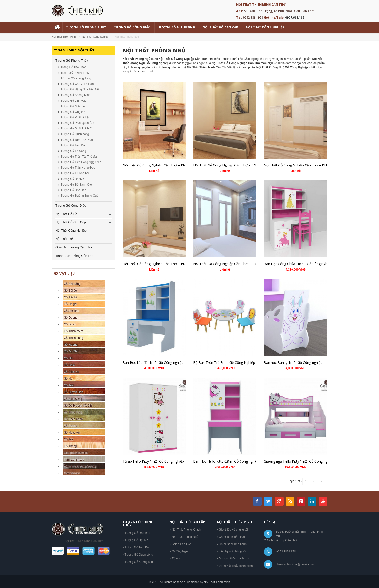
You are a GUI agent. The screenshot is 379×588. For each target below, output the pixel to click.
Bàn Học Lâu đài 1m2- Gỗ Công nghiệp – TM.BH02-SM (165, 362)
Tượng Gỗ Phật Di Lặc (75, 117)
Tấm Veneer (72, 473)
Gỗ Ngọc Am (72, 433)
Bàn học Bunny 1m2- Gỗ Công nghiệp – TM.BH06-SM (306, 362)
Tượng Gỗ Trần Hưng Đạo (78, 168)
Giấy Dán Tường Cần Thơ (74, 247)
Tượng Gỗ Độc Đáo (73, 190)
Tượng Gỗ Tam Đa (73, 145)
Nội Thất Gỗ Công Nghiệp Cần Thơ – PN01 (227, 264)
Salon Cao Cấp (182, 544)
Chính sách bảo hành (233, 544)
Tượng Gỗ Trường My (75, 173)
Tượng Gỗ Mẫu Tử (73, 106)
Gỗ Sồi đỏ (70, 291)
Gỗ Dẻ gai (70, 304)
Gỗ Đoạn (70, 324)
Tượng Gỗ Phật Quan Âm (77, 123)
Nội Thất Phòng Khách (186, 530)
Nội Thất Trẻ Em (67, 239)
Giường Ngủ (180, 551)
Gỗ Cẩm (69, 365)
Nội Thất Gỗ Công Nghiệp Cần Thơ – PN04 (227, 165)
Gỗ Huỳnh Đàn (73, 392)
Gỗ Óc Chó (71, 351)
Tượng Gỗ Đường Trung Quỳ (79, 196)
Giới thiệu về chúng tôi (233, 530)
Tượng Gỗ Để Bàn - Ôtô (76, 185)
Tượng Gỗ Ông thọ (73, 112)
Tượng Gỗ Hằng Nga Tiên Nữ (80, 89)
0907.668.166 (295, 18)
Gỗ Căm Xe (71, 372)
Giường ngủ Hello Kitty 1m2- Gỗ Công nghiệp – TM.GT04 (308, 461)
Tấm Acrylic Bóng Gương (80, 466)
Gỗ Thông (70, 446)
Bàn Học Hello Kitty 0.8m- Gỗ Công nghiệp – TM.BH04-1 (237, 461)
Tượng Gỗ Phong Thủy (72, 61)
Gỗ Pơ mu (70, 426)
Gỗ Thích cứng (73, 338)
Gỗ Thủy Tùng (73, 412)
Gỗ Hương (71, 345)
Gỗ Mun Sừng (73, 399)
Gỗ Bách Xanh (73, 419)
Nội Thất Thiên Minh (64, 37)
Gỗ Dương (71, 318)
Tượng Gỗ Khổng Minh (76, 95)
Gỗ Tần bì (70, 297)
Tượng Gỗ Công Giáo (71, 205)
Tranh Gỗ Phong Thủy (75, 73)
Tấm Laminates (74, 460)
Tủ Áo (176, 559)
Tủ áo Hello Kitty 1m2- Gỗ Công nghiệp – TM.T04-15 (164, 461)
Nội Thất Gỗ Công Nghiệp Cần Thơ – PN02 (156, 264)
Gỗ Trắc (69, 385)
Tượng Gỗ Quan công (75, 134)
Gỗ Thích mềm (73, 331)
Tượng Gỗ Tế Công (73, 151)
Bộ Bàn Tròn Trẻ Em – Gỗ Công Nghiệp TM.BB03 (232, 362)
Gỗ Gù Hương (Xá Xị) (78, 406)
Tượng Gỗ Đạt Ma (73, 179)
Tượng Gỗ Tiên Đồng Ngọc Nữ (81, 162)
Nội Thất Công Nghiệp (95, 37)
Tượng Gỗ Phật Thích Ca (77, 129)
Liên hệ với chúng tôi (232, 551)
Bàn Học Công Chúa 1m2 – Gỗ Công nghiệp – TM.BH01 (307, 264)
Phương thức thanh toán (235, 559)
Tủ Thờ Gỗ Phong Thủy (76, 78)
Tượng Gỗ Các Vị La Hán (77, 84)
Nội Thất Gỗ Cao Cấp (71, 222)
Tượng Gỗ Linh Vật (73, 101)
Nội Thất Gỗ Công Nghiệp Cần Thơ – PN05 (156, 165)
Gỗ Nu (68, 379)
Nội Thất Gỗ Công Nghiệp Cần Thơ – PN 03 (298, 165)
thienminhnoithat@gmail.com (295, 564)
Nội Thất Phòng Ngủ (154, 50)
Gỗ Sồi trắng (72, 284)
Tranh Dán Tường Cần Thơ (74, 256)
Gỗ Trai (69, 439)
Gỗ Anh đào (72, 311)
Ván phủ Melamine (76, 453)
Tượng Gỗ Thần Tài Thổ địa (79, 157)
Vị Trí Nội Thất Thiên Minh (236, 566)
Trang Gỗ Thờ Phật (73, 67)
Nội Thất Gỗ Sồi (67, 214)
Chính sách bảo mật (232, 537)
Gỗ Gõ (68, 358)
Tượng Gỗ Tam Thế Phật (77, 140)
